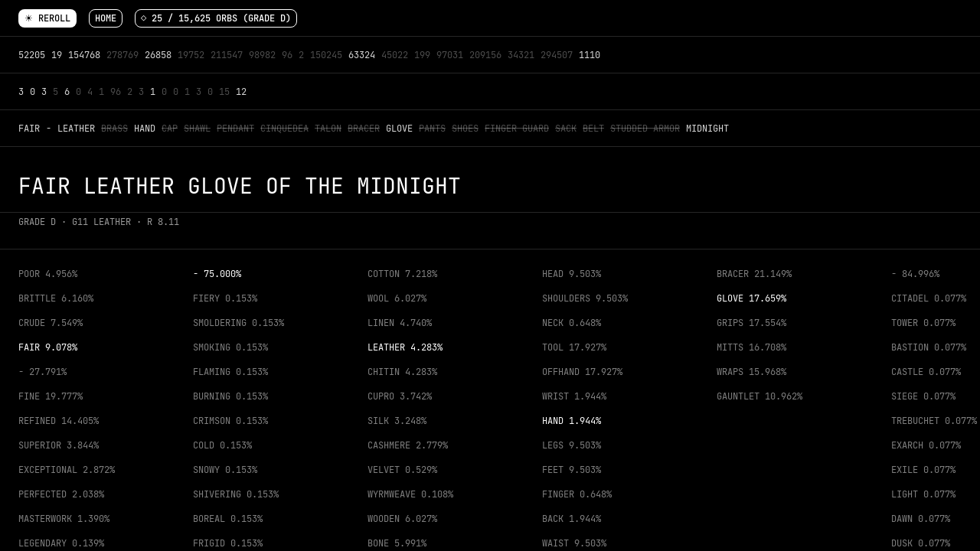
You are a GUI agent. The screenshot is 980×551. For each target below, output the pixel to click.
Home (106, 18)
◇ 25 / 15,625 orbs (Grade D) (216, 18)
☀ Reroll (47, 18)
